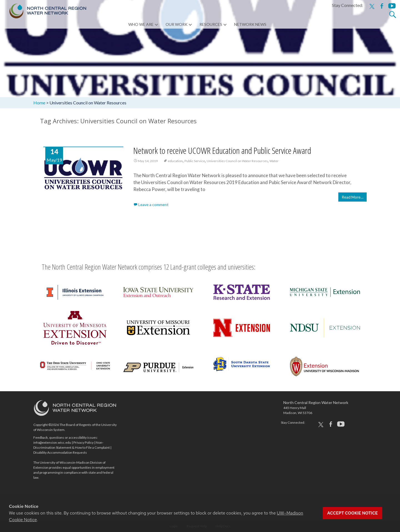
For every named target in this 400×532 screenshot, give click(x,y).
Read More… (352, 197)
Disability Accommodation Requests (60, 452)
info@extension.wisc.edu (52, 442)
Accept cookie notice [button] (352, 513)
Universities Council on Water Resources (237, 161)
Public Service (195, 161)
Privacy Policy (83, 442)
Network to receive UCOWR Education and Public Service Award (222, 151)
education (175, 161)
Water (274, 161)
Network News (250, 25)
